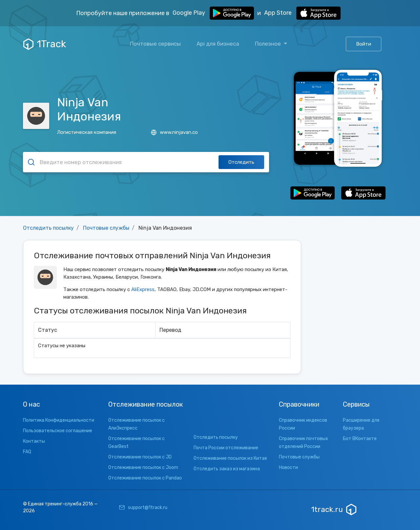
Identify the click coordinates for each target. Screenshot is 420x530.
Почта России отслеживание (226, 448)
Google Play (213, 13)
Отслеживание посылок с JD (140, 457)
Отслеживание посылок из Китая (230, 458)
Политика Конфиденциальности (59, 420)
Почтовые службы (106, 228)
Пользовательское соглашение (58, 431)
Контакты (34, 441)
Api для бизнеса (218, 44)
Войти (364, 44)
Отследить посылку (48, 228)
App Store (302, 13)
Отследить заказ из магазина (227, 469)
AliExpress (143, 289)
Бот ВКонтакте (360, 439)
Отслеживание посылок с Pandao (145, 478)
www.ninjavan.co (174, 132)
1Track (45, 44)
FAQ (27, 452)
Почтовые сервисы (155, 44)
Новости (288, 467)
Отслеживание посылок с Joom (143, 467)
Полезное (269, 44)
